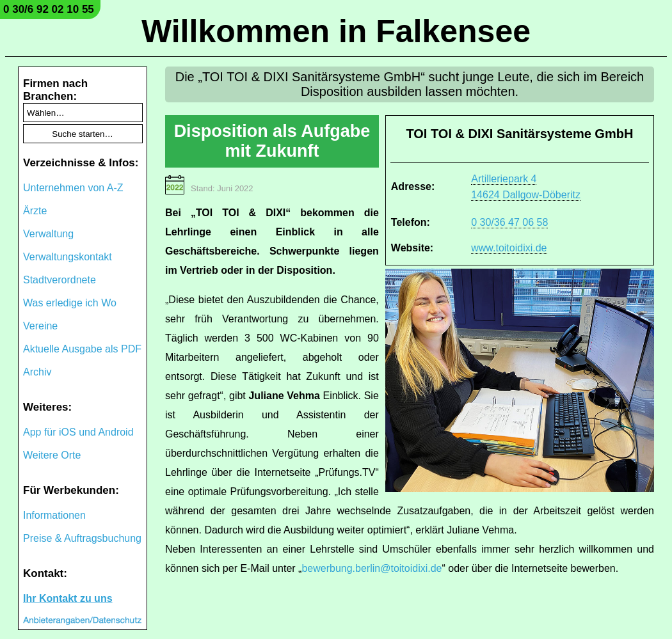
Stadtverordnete (60, 280)
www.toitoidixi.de (509, 248)
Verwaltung (48, 234)
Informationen (54, 515)
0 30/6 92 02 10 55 (49, 9)
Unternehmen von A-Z (73, 188)
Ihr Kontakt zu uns (68, 598)
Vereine (40, 326)
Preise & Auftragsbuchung (82, 538)
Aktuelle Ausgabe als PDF (82, 349)
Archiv (37, 372)
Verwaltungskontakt (68, 257)
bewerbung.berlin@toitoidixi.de (372, 568)
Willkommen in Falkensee (336, 31)
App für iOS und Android (78, 432)
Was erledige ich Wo (70, 303)
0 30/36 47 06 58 (509, 222)
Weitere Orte (52, 455)
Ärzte (35, 211)
